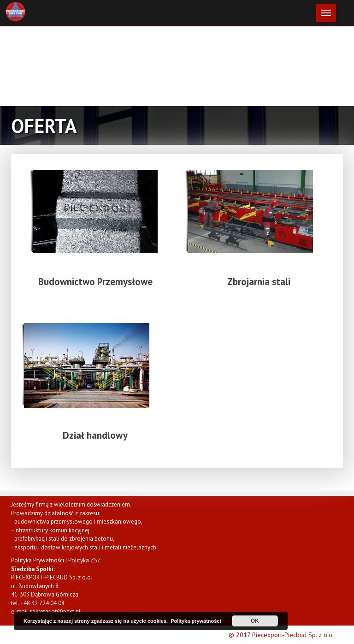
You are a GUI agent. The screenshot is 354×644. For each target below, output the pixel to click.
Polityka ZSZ (85, 560)
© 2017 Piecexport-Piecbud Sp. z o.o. (281, 635)
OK (255, 621)
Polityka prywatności (195, 621)
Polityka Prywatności (38, 560)
